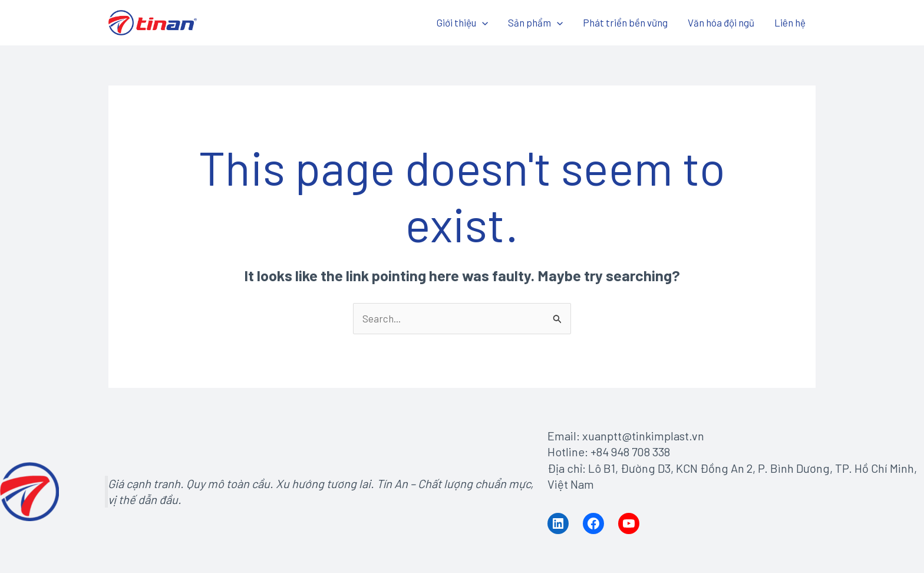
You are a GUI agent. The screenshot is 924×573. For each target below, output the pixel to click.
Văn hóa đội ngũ (721, 22)
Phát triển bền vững (625, 22)
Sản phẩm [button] (535, 22)
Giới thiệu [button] (462, 22)
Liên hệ (790, 22)
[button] (482, 22)
